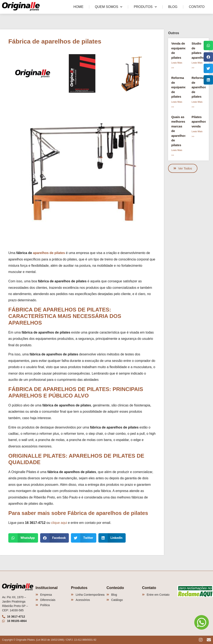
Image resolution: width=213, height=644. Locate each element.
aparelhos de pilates (49, 253)
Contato (197, 7)
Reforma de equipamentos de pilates (182, 87)
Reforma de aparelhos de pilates (199, 87)
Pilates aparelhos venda (199, 122)
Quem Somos (109, 7)
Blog (173, 7)
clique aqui (59, 523)
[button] (23, 538)
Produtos (145, 7)
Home (78, 7)
